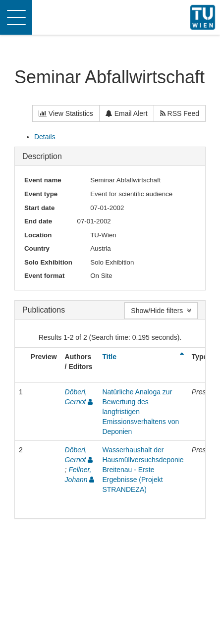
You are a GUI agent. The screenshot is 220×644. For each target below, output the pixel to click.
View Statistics (66, 113)
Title (109, 357)
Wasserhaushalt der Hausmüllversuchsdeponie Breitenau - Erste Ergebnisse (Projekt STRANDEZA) (143, 470)
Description (42, 156)
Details (45, 137)
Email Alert (127, 113)
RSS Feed (180, 113)
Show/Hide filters (161, 311)
